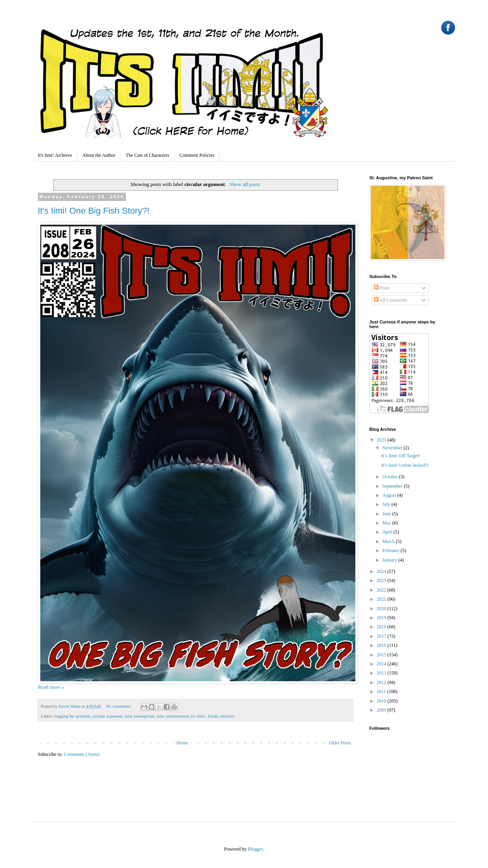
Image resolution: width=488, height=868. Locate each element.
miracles (227, 716)
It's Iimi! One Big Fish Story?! (94, 211)
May (387, 523)
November (393, 448)
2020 (382, 609)
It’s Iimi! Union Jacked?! (405, 465)
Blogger (255, 849)
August (390, 495)
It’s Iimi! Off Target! (401, 456)
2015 (382, 655)
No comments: (119, 706)
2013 (382, 673)
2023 (382, 581)
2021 (382, 599)
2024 (382, 571)
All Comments (391, 300)
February (391, 550)
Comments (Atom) (82, 754)
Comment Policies (197, 155)
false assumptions (139, 716)
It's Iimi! (198, 716)
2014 (382, 664)
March (389, 541)
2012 (382, 682)
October (390, 477)
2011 (382, 691)
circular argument (107, 716)
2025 (382, 440)
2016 (382, 645)
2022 (382, 590)
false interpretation (173, 716)
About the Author (99, 155)
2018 (382, 627)
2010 (382, 701)
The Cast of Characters (147, 155)
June (387, 514)
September (393, 486)
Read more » (51, 687)
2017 (382, 636)
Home (182, 743)
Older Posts (340, 743)
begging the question (72, 716)
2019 (382, 618)
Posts (382, 288)
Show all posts (245, 184)
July (387, 504)
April (388, 532)
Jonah (213, 716)
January (390, 560)
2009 (382, 710)
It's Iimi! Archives (55, 155)
